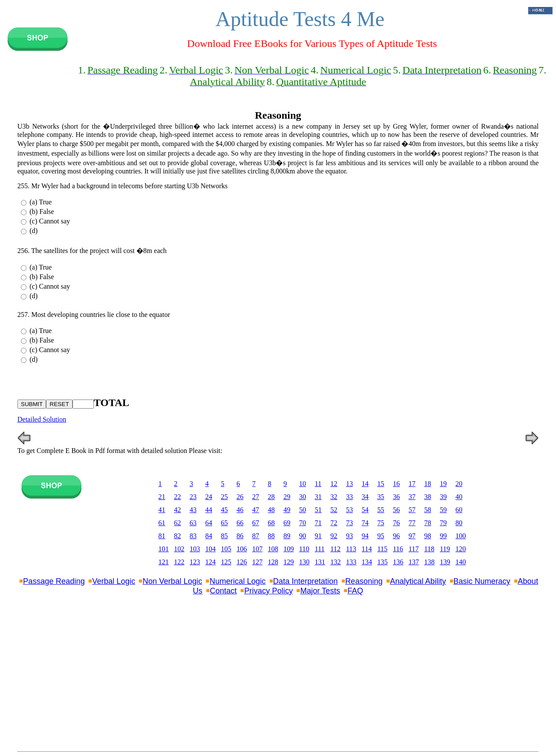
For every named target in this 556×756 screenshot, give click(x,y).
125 (226, 562)
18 (428, 484)
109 (289, 549)
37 (412, 497)
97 (412, 536)
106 (242, 549)
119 (445, 549)
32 (334, 497)
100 (461, 536)
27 (256, 497)
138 (430, 562)
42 (178, 510)
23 (193, 497)
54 (365, 510)
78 (428, 523)
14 (365, 484)
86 (240, 536)
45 (225, 510)
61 (162, 523)
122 (179, 562)
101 (164, 549)
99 (443, 536)
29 (287, 497)
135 (383, 562)
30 (303, 497)
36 (397, 497)
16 (397, 484)
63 (193, 523)
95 (381, 536)
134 (367, 562)
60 (459, 510)
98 (428, 536)
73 (350, 523)
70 (303, 523)
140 (461, 562)
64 (209, 523)
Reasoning (364, 581)
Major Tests (320, 591)
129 (289, 562)
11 (318, 484)
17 (412, 484)
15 (381, 484)
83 (193, 536)
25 (225, 497)
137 (414, 562)
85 (225, 536)
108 (273, 549)
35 (381, 497)
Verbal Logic (114, 581)
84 (209, 536)
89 (287, 536)
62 (178, 523)
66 (240, 523)
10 (303, 484)
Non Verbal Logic (172, 581)
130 (304, 562)
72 (334, 523)
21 (162, 497)
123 (195, 562)
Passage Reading (54, 581)
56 (397, 510)
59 (443, 510)
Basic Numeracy (482, 581)
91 (318, 536)
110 (304, 549)
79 (443, 523)
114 (367, 549)
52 (334, 510)
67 (256, 523)
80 (459, 523)
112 (336, 549)
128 (273, 562)
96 (397, 536)
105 (226, 549)
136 (398, 562)
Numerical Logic (237, 581)
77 (412, 523)
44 (209, 510)
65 (225, 523)
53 (350, 510)
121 (164, 562)
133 (351, 562)
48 (271, 510)
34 (365, 497)
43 (193, 510)
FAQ (355, 591)
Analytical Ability (418, 581)
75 (381, 523)
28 (271, 497)
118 (429, 549)
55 (381, 510)
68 (271, 523)
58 (428, 510)
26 (240, 497)
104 (211, 549)
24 (209, 497)
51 (318, 510)
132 (336, 562)
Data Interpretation (306, 581)
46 (240, 510)
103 (195, 549)
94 (365, 536)
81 (162, 536)
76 (397, 523)
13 (350, 484)
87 (256, 536)
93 (350, 536)
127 (258, 562)
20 (459, 484)
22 (178, 497)
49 (287, 510)
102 (179, 549)
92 (334, 536)
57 (412, 510)
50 (303, 510)
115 (382, 549)
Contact (223, 591)
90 (303, 536)
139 (445, 562)
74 (365, 523)
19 (443, 484)
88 (271, 536)
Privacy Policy (268, 591)
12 (334, 484)
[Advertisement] (278, 683)
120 (461, 549)
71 (318, 523)
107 (258, 549)
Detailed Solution (42, 419)
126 (242, 562)
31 (318, 497)
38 (428, 497)
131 (320, 562)
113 (351, 549)
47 (256, 510)
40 (459, 497)
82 (178, 536)
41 (162, 510)
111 (320, 549)
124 (211, 562)
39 (443, 497)
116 (398, 549)
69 (287, 523)
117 (414, 549)
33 (350, 497)
